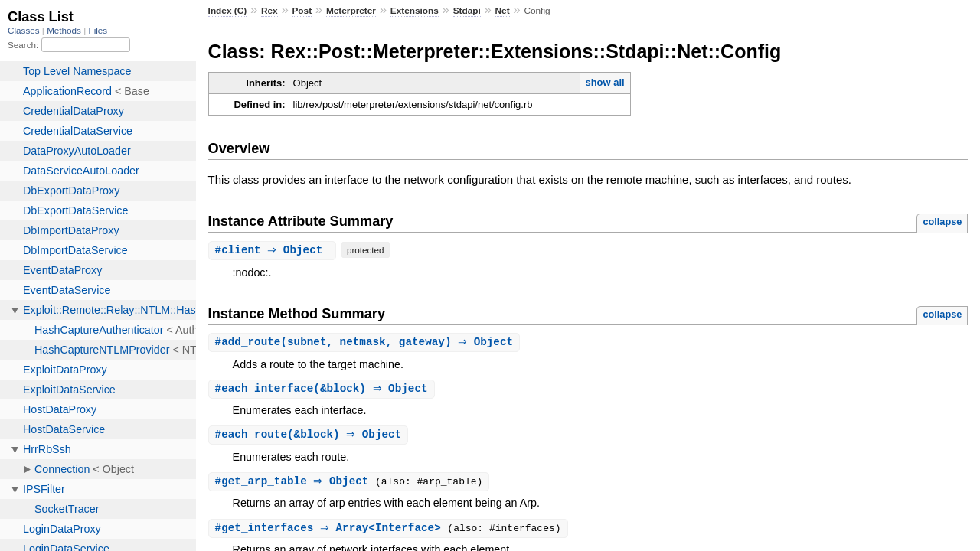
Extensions (415, 11)
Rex (269, 11)
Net (503, 11)
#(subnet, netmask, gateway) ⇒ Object (366, 342)
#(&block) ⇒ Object (323, 390)
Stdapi (467, 11)
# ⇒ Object (274, 250)
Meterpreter (351, 11)
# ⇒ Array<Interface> (333, 531)
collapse (942, 222)
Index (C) (228, 11)
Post (302, 11)
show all (604, 82)
